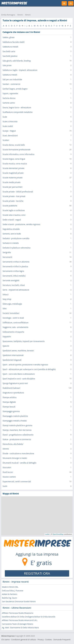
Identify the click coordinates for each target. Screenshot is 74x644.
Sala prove (7, 65)
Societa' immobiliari (11, 313)
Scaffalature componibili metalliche (18, 112)
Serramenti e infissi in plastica (15, 266)
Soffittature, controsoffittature (15, 323)
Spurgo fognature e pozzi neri (15, 383)
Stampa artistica (9, 397)
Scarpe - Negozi (9, 131)
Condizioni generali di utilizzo (24, 640)
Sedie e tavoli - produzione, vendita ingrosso (21, 224)
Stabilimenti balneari (11, 388)
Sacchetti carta (9, 51)
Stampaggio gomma (11, 411)
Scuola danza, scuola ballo (14, 145)
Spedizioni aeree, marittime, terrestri (18, 351)
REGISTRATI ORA (37, 573)
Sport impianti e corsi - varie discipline (19, 379)
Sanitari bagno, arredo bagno (15, 89)
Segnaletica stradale (11, 229)
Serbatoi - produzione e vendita (16, 238)
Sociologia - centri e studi (13, 318)
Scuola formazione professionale (17, 150)
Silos (5, 308)
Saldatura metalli (10, 75)
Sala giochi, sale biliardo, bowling (17, 61)
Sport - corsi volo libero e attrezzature (19, 374)
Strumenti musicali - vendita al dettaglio (19, 463)
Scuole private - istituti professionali (18, 192)
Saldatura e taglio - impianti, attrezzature (20, 70)
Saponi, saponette (10, 93)
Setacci (6, 294)
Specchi (6, 346)
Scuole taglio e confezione (14, 210)
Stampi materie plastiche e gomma (17, 425)
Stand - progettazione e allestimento (18, 435)
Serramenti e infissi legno (13, 271)
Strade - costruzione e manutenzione (18, 453)
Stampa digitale (9, 402)
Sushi (5, 486)
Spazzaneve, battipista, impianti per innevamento (24, 341)
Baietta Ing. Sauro (9, 598)
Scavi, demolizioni (10, 136)
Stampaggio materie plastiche (15, 416)
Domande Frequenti (62, 640)
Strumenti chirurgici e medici (15, 458)
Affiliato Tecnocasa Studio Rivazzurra (18, 613)
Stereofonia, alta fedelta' (13, 444)
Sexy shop (7, 299)
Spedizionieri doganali (12, 360)
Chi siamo (5, 640)
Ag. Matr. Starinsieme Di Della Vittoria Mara (20, 628)
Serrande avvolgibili (11, 280)
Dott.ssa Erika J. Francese (13, 591)
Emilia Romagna (8, 15)
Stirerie (6, 449)
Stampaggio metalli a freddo (15, 421)
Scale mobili (8, 126)
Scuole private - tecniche (13, 201)
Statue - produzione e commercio (17, 439)
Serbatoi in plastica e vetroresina (17, 248)
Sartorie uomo (9, 103)
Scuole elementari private (13, 168)
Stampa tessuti (9, 407)
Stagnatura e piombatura (13, 393)
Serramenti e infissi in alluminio (16, 262)
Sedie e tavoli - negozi (12, 220)
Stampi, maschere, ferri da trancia (17, 430)
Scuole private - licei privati (14, 196)
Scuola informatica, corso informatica (19, 154)
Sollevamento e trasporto (13, 332)
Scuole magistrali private (13, 173)
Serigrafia (7, 252)
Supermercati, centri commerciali (17, 481)
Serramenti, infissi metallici (14, 276)
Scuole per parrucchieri (12, 187)
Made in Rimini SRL (10, 587)
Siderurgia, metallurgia (12, 304)
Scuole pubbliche (10, 206)
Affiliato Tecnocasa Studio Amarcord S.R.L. (20, 620)
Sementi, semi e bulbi (12, 234)
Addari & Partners (10, 594)
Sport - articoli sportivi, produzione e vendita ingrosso (25, 365)
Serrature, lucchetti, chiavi (14, 285)
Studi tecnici (8, 472)
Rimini (20, 15)
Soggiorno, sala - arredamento (15, 327)
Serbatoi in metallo (11, 243)
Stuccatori (7, 467)
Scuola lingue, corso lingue (14, 159)
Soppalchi (7, 337)
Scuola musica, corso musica (15, 164)
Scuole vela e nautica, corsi (14, 215)
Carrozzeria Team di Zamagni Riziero (18, 624)
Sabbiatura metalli (10, 47)
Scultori (6, 140)
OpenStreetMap (58, 534)
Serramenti (7, 257)
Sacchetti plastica (10, 56)
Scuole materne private (12, 178)
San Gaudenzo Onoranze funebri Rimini (19, 601)
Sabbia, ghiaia (8, 37)
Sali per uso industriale (12, 79)
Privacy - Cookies (45, 640)
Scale (5, 117)
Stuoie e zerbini (9, 477)
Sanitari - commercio (11, 84)
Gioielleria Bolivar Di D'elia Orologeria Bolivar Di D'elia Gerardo (29, 617)
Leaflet (47, 534)
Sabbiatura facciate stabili (14, 42)
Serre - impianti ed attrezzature (16, 290)
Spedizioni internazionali (13, 355)
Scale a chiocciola (10, 121)
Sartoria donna (9, 98)
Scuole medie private (12, 182)
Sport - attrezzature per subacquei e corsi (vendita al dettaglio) (29, 369)
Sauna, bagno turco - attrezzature (17, 107)
